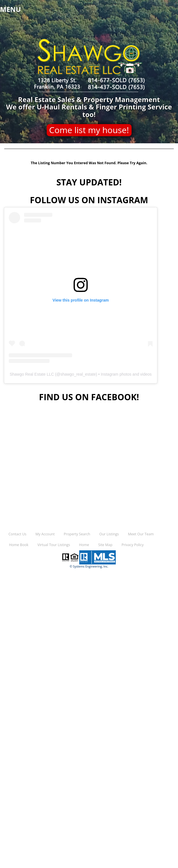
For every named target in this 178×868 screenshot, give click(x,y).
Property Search (77, 534)
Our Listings (109, 534)
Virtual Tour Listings (54, 545)
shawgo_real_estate (78, 374)
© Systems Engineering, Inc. (89, 566)
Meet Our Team (141, 534)
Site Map (105, 545)
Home (84, 545)
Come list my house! (89, 130)
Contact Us (17, 534)
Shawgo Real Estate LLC (32, 374)
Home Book (19, 545)
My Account (45, 534)
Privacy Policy (132, 545)
